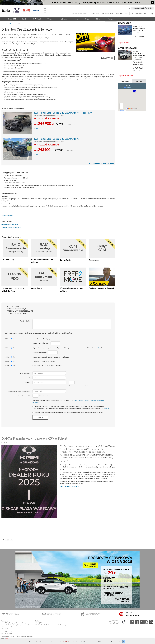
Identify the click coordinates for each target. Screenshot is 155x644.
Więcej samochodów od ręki (101, 163)
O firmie (98, 19)
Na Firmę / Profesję (80, 14)
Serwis (76, 19)
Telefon (27, 383)
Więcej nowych (123, 43)
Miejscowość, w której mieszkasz (19, 391)
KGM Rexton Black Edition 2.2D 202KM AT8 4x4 (57, 139)
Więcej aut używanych (126, 76)
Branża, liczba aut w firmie (41, 343)
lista (99, 348)
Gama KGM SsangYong (69, 487)
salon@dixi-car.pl (7, 632)
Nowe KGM (12, 19)
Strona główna (5, 24)
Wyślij (40, 417)
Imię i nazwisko (25, 373)
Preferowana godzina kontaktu (79, 386)
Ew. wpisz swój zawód (40, 352)
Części (87, 19)
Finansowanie (108, 14)
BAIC (24, 19)
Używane (64, 19)
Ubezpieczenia (122, 14)
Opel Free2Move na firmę (10, 224)
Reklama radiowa (7, 215)
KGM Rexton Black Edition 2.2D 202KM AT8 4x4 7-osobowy (63, 113)
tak (7, 339)
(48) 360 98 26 (42, 623)
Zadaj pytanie (107, 58)
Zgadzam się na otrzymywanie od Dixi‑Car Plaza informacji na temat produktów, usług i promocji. (68, 413)
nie (13, 339)
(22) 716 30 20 (8, 634)
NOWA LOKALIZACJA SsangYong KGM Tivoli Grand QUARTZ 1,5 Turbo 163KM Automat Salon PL (139, 58)
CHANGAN (37, 19)
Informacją (105, 408)
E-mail (28, 378)
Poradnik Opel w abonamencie (11, 227)
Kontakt (111, 19)
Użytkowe (51, 19)
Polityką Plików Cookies (70, 642)
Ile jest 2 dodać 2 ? (24, 396)
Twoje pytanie (25, 321)
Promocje (95, 14)
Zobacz (138, 2)
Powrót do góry (7, 540)
